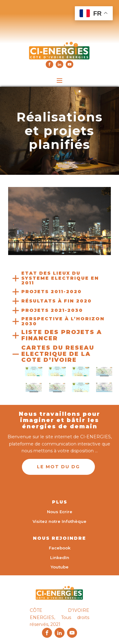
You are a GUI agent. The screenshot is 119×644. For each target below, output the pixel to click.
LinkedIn (60, 558)
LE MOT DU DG (58, 467)
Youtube (60, 567)
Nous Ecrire (60, 512)
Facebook (60, 548)
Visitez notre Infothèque (59, 521)
